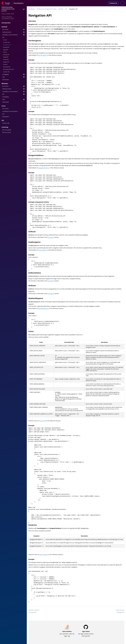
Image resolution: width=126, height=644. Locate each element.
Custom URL (6, 72)
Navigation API (7, 45)
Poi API (5, 52)
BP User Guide (7, 132)
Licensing (5, 127)
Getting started (13, 32)
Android (4, 27)
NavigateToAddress (44, 167)
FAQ (13, 77)
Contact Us (113, 3)
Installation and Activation (13, 35)
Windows (5, 83)
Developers (32, 9)
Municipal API (7, 67)
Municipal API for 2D (8, 69)
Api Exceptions (44, 553)
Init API (5, 40)
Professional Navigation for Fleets (47, 9)
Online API (6, 60)
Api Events (43, 419)
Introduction (6, 23)
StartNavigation (43, 55)
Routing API (6, 47)
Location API (6, 42)
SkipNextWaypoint (43, 307)
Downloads (6, 80)
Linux (4, 106)
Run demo (13, 29)
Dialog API (6, 57)
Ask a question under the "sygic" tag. (67, 632)
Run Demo (13, 86)
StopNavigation (42, 249)
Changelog (13, 74)
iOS (3, 120)
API (3, 37)
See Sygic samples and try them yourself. (86, 632)
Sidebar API (6, 62)
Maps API (6, 50)
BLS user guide (7, 130)
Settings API (6, 55)
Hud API (5, 64)
